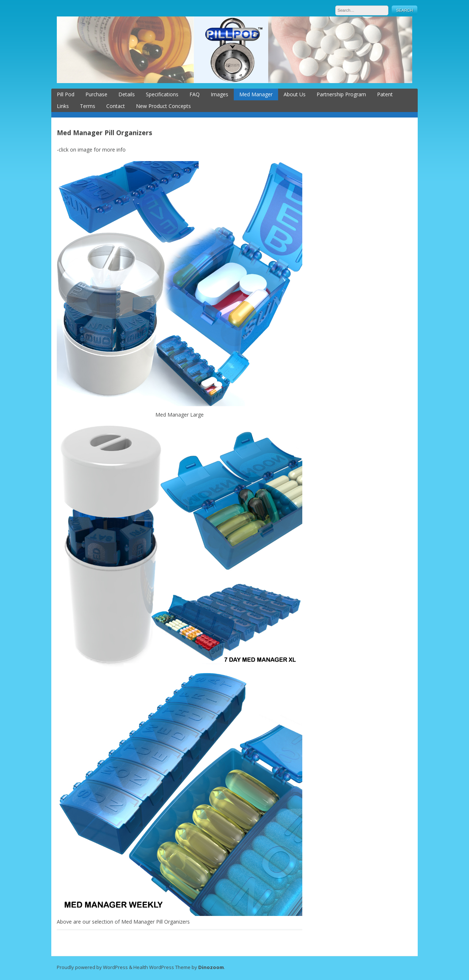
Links (63, 106)
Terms (88, 106)
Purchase (96, 94)
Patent (385, 94)
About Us (295, 94)
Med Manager (256, 94)
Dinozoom (211, 967)
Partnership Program (341, 94)
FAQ (195, 94)
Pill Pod (66, 94)
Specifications (162, 94)
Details (127, 94)
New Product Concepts (163, 106)
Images (219, 94)
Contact (116, 106)
